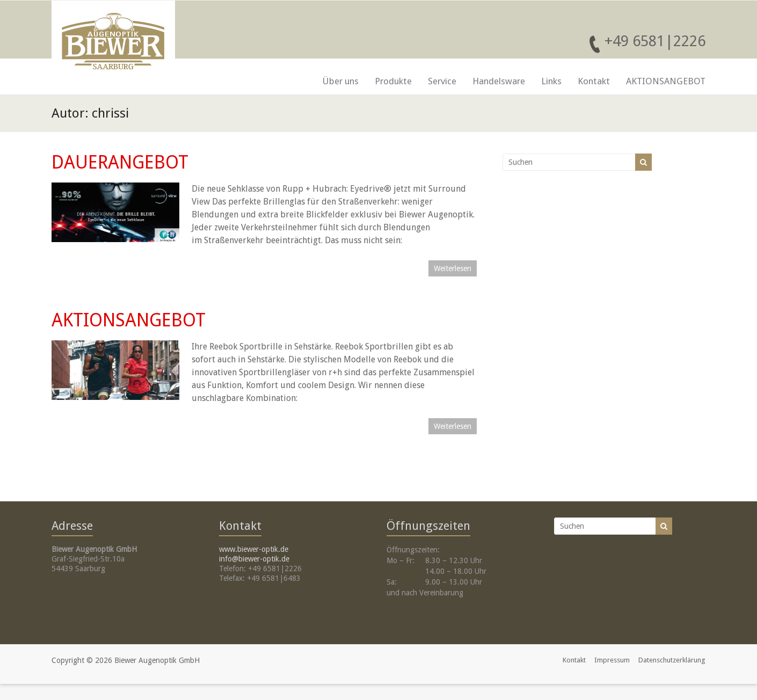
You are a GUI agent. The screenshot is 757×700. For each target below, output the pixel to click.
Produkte (393, 81)
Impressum (612, 660)
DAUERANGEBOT (120, 162)
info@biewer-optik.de (254, 559)
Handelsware (499, 81)
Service (442, 81)
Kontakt (594, 81)
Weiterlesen (453, 268)
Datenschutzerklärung (672, 660)
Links (551, 81)
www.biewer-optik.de (254, 549)
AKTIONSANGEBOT (666, 81)
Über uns (340, 81)
